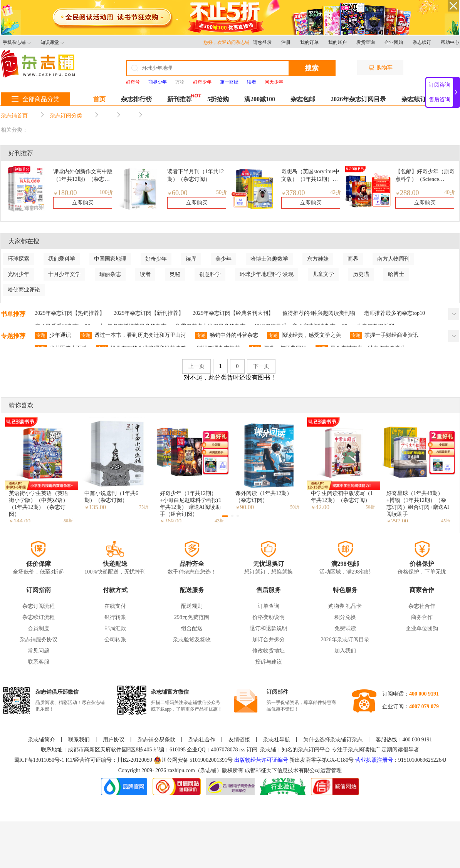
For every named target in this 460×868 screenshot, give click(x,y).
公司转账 (115, 640)
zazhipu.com (181, 770)
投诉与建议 (269, 662)
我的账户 (337, 42)
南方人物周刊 (393, 259)
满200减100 (260, 99)
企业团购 (394, 42)
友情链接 (239, 740)
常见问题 (39, 651)
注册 (286, 42)
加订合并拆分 (269, 640)
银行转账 (115, 617)
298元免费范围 (192, 617)
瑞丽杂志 (110, 274)
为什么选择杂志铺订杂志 (333, 740)
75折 (144, 507)
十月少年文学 (64, 274)
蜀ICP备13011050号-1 (40, 760)
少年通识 (53, 335)
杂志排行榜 (136, 99)
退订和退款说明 (269, 628)
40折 (450, 192)
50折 (222, 192)
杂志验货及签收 (192, 640)
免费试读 (345, 628)
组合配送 (192, 628)
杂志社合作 (422, 606)
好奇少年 (156, 259)
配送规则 (192, 606)
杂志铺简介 (42, 740)
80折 (68, 521)
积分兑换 (345, 617)
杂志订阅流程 (39, 606)
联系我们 (79, 740)
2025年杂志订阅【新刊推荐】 (149, 313)
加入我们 (345, 651)
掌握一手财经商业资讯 (384, 335)
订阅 (252, 750)
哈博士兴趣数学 (269, 259)
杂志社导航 (277, 740)
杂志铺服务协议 (39, 640)
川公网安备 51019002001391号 (193, 760)
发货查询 (366, 42)
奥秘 (175, 274)
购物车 (380, 68)
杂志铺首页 (14, 116)
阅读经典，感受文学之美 (304, 335)
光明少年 (18, 274)
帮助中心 (450, 42)
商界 (353, 259)
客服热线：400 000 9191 (404, 740)
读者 (145, 274)
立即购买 (83, 203)
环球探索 (18, 259)
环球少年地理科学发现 (267, 274)
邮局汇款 (115, 628)
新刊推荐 (180, 99)
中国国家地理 (110, 259)
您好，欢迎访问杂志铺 (228, 42)
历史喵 (361, 274)
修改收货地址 (269, 651)
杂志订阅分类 (66, 116)
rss (242, 750)
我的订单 (309, 42)
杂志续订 (422, 42)
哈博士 (396, 274)
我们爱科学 (62, 259)
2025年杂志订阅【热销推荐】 (70, 313)
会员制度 (39, 628)
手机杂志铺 (17, 42)
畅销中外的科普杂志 (227, 335)
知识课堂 (52, 42)
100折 (106, 192)
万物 (180, 82)
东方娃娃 (318, 259)
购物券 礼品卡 (345, 606)
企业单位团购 (422, 628)
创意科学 (210, 274)
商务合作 (422, 617)
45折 (446, 521)
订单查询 (269, 606)
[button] (225, 516)
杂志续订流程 (39, 617)
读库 (191, 259)
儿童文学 (323, 274)
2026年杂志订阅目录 (358, 99)
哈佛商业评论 (24, 290)
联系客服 (39, 662)
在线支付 (115, 606)
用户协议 (114, 740)
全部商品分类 (35, 99)
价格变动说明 (269, 617)
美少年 (223, 259)
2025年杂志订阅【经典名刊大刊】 (233, 313)
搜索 (312, 68)
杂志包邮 (303, 99)
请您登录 (262, 42)
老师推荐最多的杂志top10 (395, 313)
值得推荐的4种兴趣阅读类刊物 (319, 313)
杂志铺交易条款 (156, 740)
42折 (336, 192)
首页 (99, 99)
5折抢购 (218, 99)
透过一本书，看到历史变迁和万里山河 (133, 335)
